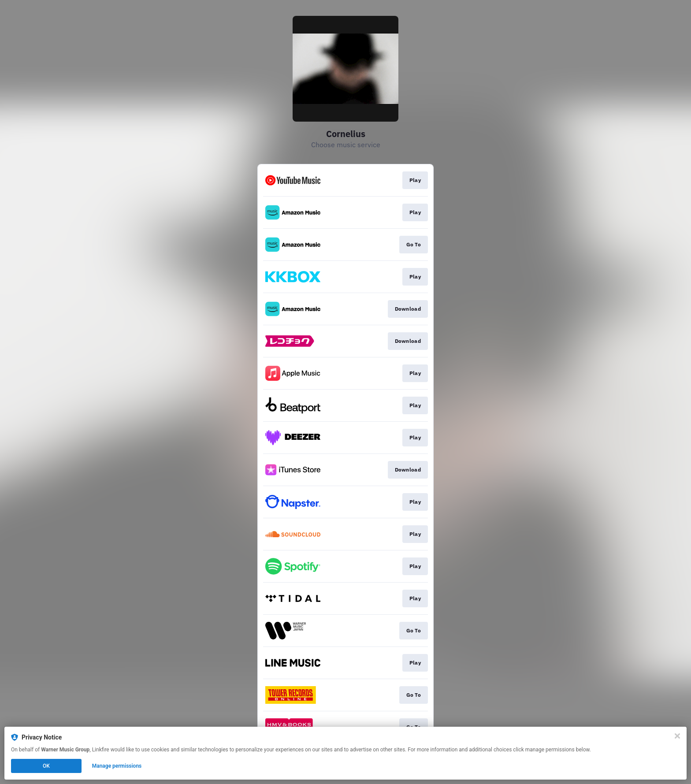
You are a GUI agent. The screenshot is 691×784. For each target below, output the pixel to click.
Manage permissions (117, 766)
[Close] (677, 736)
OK (46, 766)
